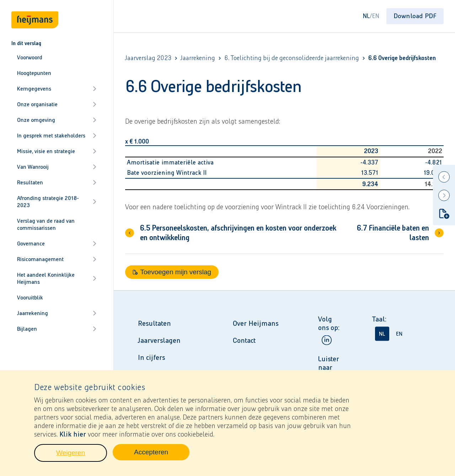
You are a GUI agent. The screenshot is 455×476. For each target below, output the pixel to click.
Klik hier (73, 435)
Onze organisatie (57, 104)
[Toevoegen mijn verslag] (444, 213)
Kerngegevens (57, 89)
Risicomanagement (57, 259)
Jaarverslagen (159, 340)
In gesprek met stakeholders (57, 136)
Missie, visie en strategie (57, 151)
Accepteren (162, 455)
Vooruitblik (30, 297)
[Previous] (444, 177)
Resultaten (57, 182)
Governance (57, 244)
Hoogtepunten (34, 73)
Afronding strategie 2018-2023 (57, 202)
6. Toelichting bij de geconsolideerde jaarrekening (292, 58)
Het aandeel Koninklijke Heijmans (57, 278)
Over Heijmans (256, 323)
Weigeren (82, 455)
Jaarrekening (57, 313)
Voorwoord (30, 57)
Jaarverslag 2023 (148, 58)
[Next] (444, 195)
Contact (244, 340)
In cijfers (151, 357)
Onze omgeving (57, 120)
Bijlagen (57, 329)
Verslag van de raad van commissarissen (46, 224)
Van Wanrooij (57, 167)
